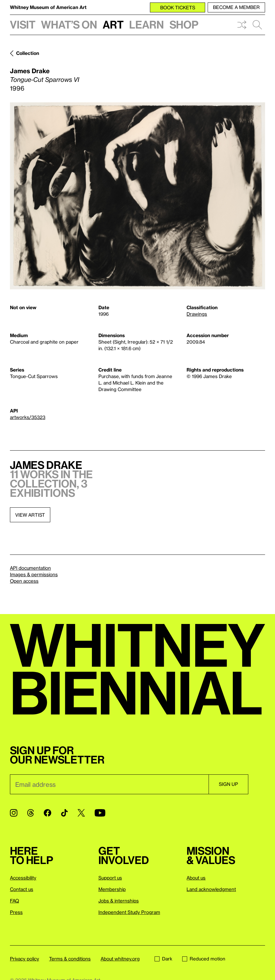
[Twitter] (81, 813)
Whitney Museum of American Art (48, 7)
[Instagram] (14, 813)
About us (196, 878)
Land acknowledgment (211, 889)
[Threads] (31, 813)
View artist (30, 515)
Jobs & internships (119, 901)
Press (16, 912)
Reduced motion (204, 959)
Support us (110, 878)
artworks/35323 (28, 417)
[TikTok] (64, 813)
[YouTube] (100, 813)
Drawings (197, 314)
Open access (24, 581)
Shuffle (242, 25)
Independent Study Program (129, 912)
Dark (163, 959)
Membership (112, 889)
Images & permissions (34, 574)
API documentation (30, 568)
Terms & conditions (70, 959)
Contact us (22, 889)
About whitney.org (120, 959)
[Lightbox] (137, 196)
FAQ (14, 901)
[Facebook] (47, 813)
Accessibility (23, 878)
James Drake (30, 71)
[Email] (109, 784)
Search (257, 25)
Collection (28, 53)
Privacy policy (25, 959)
